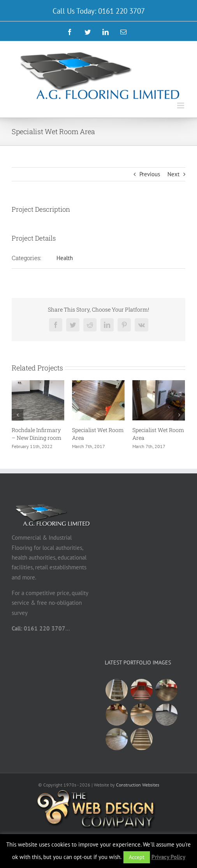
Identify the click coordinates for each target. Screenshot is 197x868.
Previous (150, 174)
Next (173, 174)
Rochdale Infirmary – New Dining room (37, 434)
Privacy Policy (168, 857)
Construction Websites (138, 785)
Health (65, 258)
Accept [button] (137, 857)
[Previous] (18, 415)
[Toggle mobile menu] (181, 105)
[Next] (179, 415)
